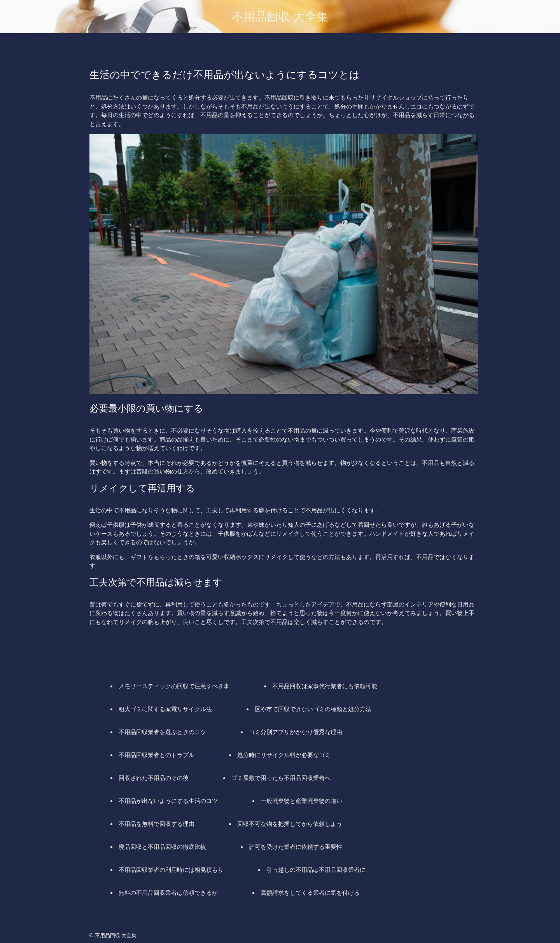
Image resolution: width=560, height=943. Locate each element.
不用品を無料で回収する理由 (157, 824)
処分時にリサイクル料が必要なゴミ (284, 755)
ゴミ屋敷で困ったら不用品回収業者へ (281, 778)
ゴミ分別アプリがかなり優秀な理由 (296, 732)
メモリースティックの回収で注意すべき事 (174, 686)
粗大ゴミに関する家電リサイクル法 (165, 709)
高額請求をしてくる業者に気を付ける (310, 893)
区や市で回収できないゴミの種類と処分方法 (313, 709)
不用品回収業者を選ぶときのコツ (162, 732)
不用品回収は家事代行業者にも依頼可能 (325, 686)
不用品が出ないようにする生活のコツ (168, 801)
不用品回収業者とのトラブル (157, 755)
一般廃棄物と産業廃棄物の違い (301, 801)
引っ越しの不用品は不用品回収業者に (316, 870)
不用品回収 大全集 (280, 17)
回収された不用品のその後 (154, 778)
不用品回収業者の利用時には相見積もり (171, 870)
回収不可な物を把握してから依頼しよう (290, 824)
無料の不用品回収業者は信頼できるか (168, 893)
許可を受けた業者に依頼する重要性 (296, 847)
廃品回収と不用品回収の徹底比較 (162, 847)
